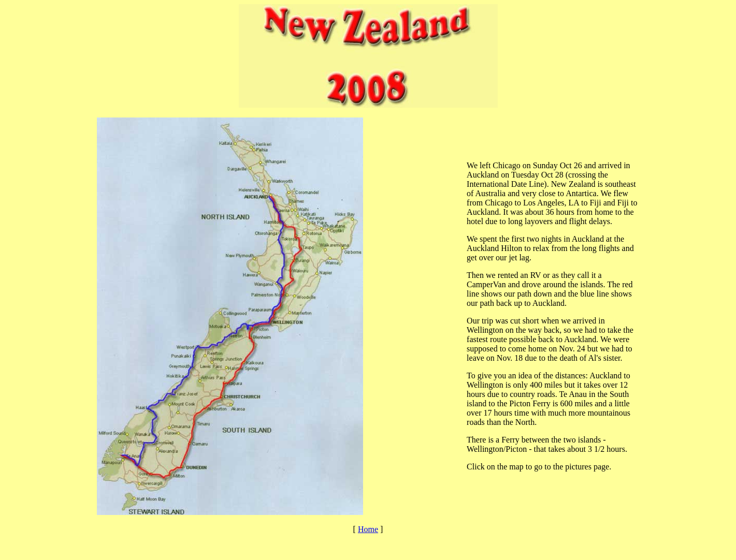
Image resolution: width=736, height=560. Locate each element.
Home (368, 529)
